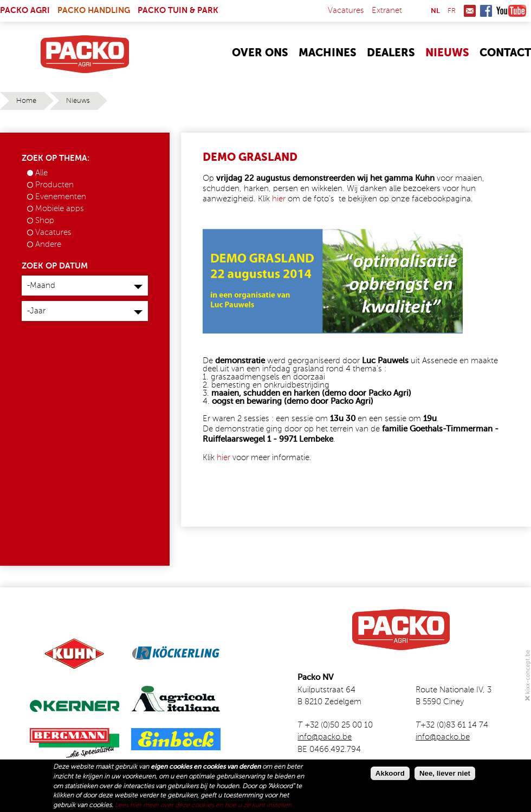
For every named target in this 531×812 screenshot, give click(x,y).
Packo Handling (94, 11)
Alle (41, 173)
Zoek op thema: (56, 158)
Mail (470, 11)
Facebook (486, 11)
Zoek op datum (55, 266)
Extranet (387, 11)
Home (26, 101)
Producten (54, 185)
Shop (45, 221)
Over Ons (260, 54)
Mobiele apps (60, 209)
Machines (328, 54)
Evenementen (61, 197)
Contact (505, 54)
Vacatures (346, 11)
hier (279, 199)
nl (435, 11)
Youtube (511, 11)
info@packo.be (325, 737)
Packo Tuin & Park (178, 11)
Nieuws (447, 54)
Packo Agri (25, 11)
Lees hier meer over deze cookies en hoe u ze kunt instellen (203, 806)
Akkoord (390, 774)
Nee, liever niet (445, 774)
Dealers (391, 54)
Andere (48, 244)
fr (452, 11)
